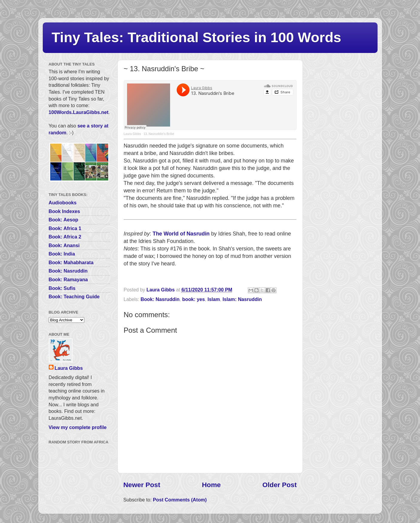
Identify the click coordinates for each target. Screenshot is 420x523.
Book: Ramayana (68, 279)
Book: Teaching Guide (74, 297)
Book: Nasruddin (160, 299)
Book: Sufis (62, 288)
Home (211, 485)
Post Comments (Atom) (180, 500)
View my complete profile (78, 427)
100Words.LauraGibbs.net (79, 112)
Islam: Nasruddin (242, 299)
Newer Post (142, 485)
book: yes (194, 299)
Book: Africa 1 (65, 228)
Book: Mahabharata (71, 262)
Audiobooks (63, 203)
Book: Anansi (64, 245)
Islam (214, 299)
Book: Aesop (64, 220)
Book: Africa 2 (65, 237)
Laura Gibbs (132, 134)
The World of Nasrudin (181, 234)
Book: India (62, 254)
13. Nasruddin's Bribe (159, 134)
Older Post (280, 485)
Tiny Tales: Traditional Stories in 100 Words (197, 37)
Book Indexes (64, 211)
